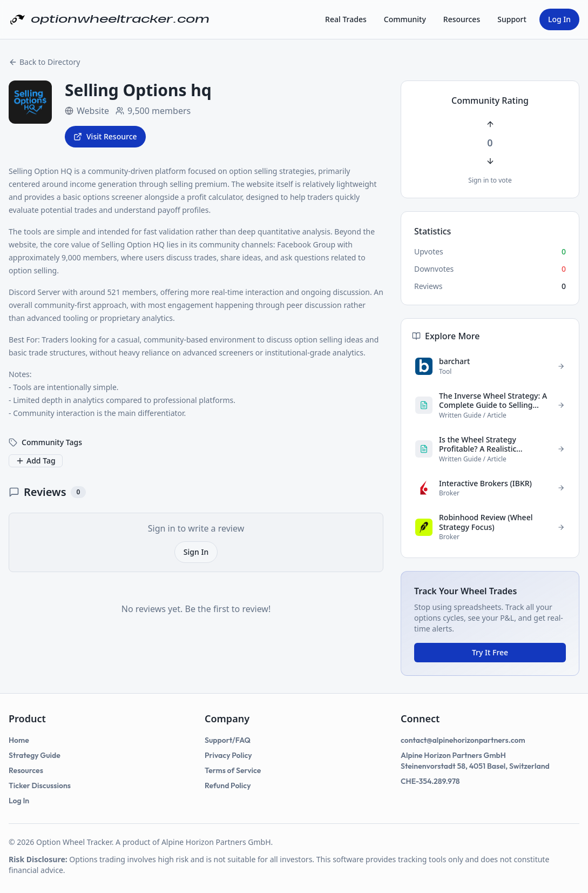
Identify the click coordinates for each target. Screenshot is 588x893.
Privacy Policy (228, 755)
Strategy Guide (35, 755)
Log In (559, 19)
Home (19, 740)
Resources (462, 19)
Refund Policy (228, 785)
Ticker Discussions (40, 785)
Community (405, 19)
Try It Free (490, 652)
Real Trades (346, 19)
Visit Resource (105, 136)
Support (512, 19)
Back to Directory (44, 62)
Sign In (196, 552)
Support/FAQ (228, 740)
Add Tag (36, 461)
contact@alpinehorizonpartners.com (463, 740)
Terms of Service (233, 770)
